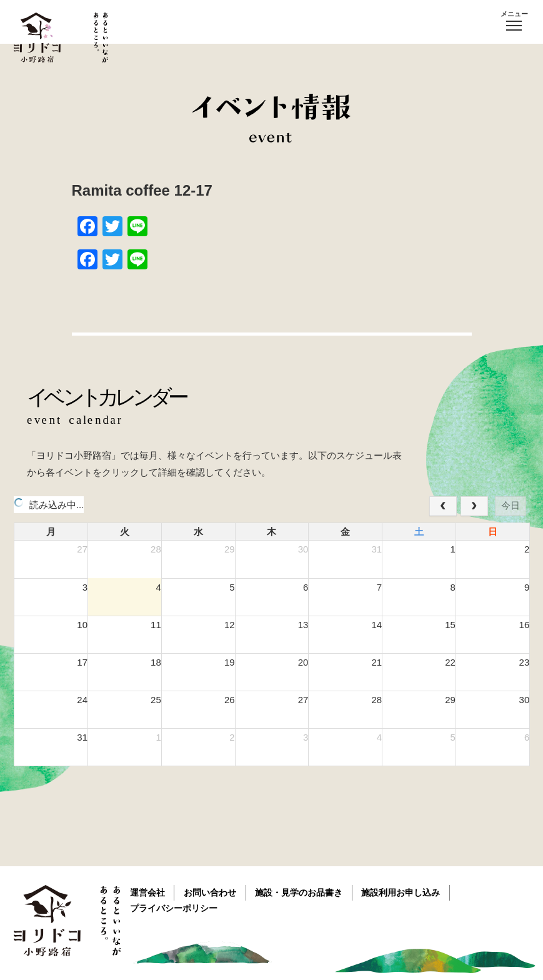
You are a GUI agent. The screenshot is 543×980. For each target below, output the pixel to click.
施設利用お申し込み (403, 892)
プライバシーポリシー (174, 908)
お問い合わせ (211, 892)
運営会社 (148, 892)
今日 (511, 505)
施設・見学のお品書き (301, 892)
